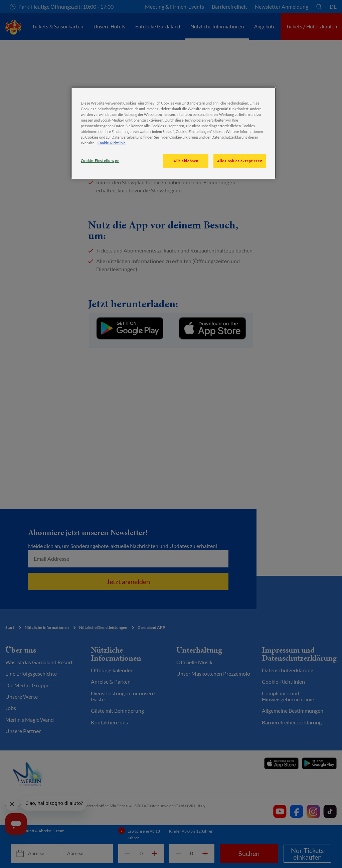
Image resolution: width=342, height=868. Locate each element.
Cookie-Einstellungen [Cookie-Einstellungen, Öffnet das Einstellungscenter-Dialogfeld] (100, 160)
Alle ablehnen (186, 161)
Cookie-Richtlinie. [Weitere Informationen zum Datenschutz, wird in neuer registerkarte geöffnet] (112, 143)
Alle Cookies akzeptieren (240, 161)
